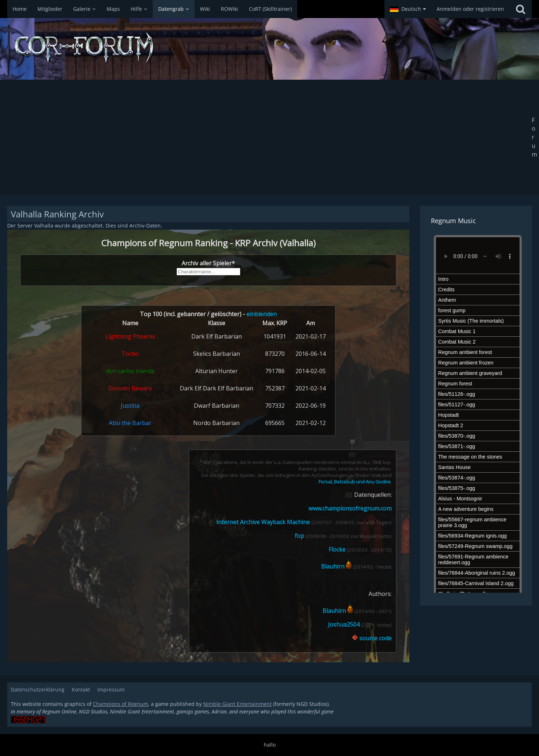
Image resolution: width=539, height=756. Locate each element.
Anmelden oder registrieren (470, 9)
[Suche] (521, 9)
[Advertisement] (269, 137)
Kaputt (208, 446)
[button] (408, 9)
